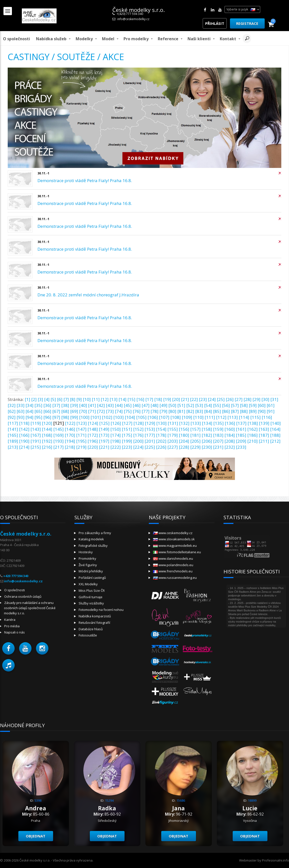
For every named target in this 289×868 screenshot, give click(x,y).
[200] (138, 441)
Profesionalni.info (275, 860)
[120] (47, 423)
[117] (13, 423)
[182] (207, 435)
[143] (36, 429)
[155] (173, 429)
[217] (59, 447)
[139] (264, 423)
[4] (47, 399)
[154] (161, 429)
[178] (161, 435)
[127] (127, 423)
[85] (217, 411)
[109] (187, 417)
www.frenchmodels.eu (173, 571)
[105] (141, 417)
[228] (184, 447)
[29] (257, 399)
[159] (218, 429)
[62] (12, 411)
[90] (262, 411)
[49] (163, 405)
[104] (130, 417)
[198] (116, 441)
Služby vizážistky (91, 603)
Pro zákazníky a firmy (95, 533)
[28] (248, 399)
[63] (21, 411)
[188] (275, 435)
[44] (119, 405)
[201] (150, 441)
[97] (56, 417)
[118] (24, 423)
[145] (59, 429)
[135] (219, 423)
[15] (131, 399)
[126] (116, 423)
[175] (127, 435)
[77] (146, 411)
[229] (195, 447)
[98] (65, 417)
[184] (230, 435)
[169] (59, 435)
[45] (128, 405)
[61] (271, 405)
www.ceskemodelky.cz (173, 533)
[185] (241, 435)
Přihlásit (215, 23)
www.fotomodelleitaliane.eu (177, 552)
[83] (199, 411)
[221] (104, 447)
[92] (12, 417)
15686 (181, 800)
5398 (38, 800)
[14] (123, 399)
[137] (241, 423)
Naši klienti (199, 39)
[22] (194, 399)
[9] (79, 399)
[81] (181, 411)
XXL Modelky (88, 584)
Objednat (36, 836)
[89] (253, 411)
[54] (208, 405)
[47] (146, 405)
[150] (116, 429)
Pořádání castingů (92, 578)
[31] (274, 399)
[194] (70, 441)
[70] (83, 411)
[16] (140, 399)
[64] (30, 411)
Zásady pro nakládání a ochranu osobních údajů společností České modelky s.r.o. (30, 608)
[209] (241, 441)
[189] (13, 441)
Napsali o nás (15, 632)
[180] (184, 435)
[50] (172, 405)
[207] (218, 441)
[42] (101, 405)
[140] (276, 423)
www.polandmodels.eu (173, 565)
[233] (241, 447)
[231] (218, 447)
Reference (168, 39)
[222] (116, 447)
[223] (127, 447)
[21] (185, 399)
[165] (13, 435)
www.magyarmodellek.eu (175, 546)
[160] (230, 429)
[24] (212, 399)
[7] (66, 399)
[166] (24, 435)
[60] (262, 405)
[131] (173, 423)
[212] (275, 441)
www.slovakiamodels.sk (174, 539)
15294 (109, 800)
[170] (70, 435)
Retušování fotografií (94, 623)
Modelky (84, 39)
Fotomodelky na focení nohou (101, 610)
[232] (230, 447)
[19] (167, 399)
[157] (195, 429)
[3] (40, 399)
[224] (138, 447)
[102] (107, 417)
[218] (70, 447)
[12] (105, 399)
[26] (230, 399)
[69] (74, 411)
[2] (34, 399)
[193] (59, 441)
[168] (47, 435)
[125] (104, 423)
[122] (70, 423)
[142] (24, 429)
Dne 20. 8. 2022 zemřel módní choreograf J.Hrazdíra (88, 295)
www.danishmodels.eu (173, 558)
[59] (253, 405)
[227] (173, 447)
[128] (139, 423)
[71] (92, 411)
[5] (53, 399)
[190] (24, 441)
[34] (30, 405)
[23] (203, 399)
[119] (36, 423)
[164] (275, 429)
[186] (253, 435)
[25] (221, 399)
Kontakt (228, 39)
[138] (253, 423)
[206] (207, 441)
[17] (149, 399)
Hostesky (86, 552)
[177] (150, 435)
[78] (155, 411)
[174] (116, 435)
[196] (93, 441)
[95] (38, 417)
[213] (13, 447)
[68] (65, 411)
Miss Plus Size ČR (92, 591)
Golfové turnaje (91, 597)
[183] (218, 435)
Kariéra (10, 620)
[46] (137, 405)
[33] (21, 405)
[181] (195, 435)
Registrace (247, 23)
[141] (13, 429)
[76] (137, 411)
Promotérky (87, 558)
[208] (230, 441)
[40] (83, 405)
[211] (264, 441)
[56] (226, 405)
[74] (119, 411)
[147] (81, 429)
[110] (198, 417)
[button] (8, 648)
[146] (70, 429)
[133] (196, 423)
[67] (56, 411)
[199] (127, 441)
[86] (226, 411)
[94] (30, 417)
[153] (150, 429)
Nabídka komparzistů (95, 616)
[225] (150, 447)
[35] (38, 405)
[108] (176, 417)
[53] (199, 405)
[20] (176, 399)
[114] (244, 417)
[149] (104, 429)
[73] (110, 411)
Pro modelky (136, 39)
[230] (207, 447)
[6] (60, 399)
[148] (93, 429)
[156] (184, 429)
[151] (127, 429)
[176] (138, 435)
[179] (173, 435)
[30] (265, 399)
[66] (47, 411)
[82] (190, 411)
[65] (38, 411)
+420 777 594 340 (16, 576)
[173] (104, 435)
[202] (161, 441)
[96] (47, 417)
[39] (74, 405)
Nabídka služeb (51, 39)
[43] (110, 405)
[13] (114, 399)
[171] (81, 435)
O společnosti (16, 39)
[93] (21, 417)
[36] (47, 405)
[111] (210, 417)
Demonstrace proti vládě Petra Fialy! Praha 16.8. (85, 180)
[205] (195, 441)
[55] (217, 405)
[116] (267, 417)
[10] (87, 399)
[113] (233, 417)
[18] (158, 399)
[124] (93, 423)
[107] (164, 417)
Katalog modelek (91, 539)
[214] (24, 447)
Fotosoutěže (88, 635)
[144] (47, 429)
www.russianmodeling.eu (175, 578)
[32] (12, 405)
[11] (96, 399)
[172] (93, 435)
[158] (207, 429)
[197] (104, 441)
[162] (253, 429)
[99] (74, 417)
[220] (93, 447)
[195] (81, 441)
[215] (36, 447)
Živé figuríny (88, 565)
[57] (235, 405)
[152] (138, 429)
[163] (264, 429)
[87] (235, 411)
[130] (161, 423)
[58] (244, 405)
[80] (172, 411)
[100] (84, 417)
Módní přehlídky (91, 571)
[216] (47, 447)
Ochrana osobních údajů (23, 596)
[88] (244, 411)
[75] (128, 411)
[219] (81, 447)
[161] (241, 429)
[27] (239, 399)
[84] (208, 411)
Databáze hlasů (91, 629)
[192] (47, 441)
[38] (65, 405)
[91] (271, 411)
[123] (82, 423)
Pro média (12, 626)
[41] (92, 405)
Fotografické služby (93, 546)
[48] (155, 405)
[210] (253, 441)
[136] (230, 423)
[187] (264, 435)
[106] (153, 417)
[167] (36, 435)
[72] (101, 411)
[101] (96, 417)
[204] (184, 441)
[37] (56, 405)
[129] (150, 423)
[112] (221, 417)
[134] (207, 423)
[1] (28, 399)
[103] (119, 417)
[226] (161, 447)
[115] (256, 417)
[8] (73, 399)
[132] (184, 423)
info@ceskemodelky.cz (133, 19)
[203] (173, 441)
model (108, 39)
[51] (181, 405)
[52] (190, 405)
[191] (36, 441)
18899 (252, 800)
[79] (163, 411)
